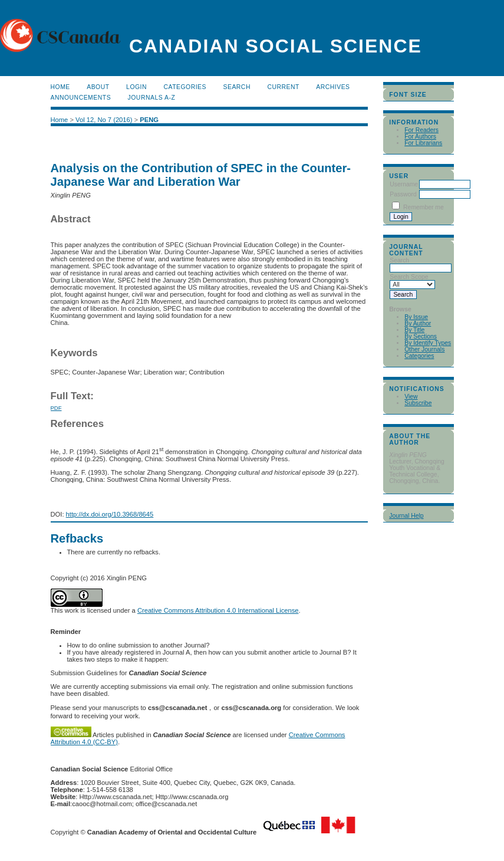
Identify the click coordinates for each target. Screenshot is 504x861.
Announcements (81, 98)
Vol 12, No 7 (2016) (104, 120)
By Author (418, 323)
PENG (149, 120)
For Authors (420, 137)
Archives (333, 87)
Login (136, 87)
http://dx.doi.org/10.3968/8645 (110, 514)
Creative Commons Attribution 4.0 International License (218, 610)
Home (60, 87)
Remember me (424, 207)
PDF (56, 408)
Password (403, 194)
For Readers (421, 130)
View (411, 397)
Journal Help (406, 516)
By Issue (416, 317)
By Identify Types (428, 343)
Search (236, 87)
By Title (414, 330)
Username (404, 184)
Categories (419, 356)
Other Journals (424, 349)
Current (283, 87)
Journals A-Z (152, 98)
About (98, 87)
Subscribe (418, 403)
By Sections (421, 336)
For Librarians (423, 143)
